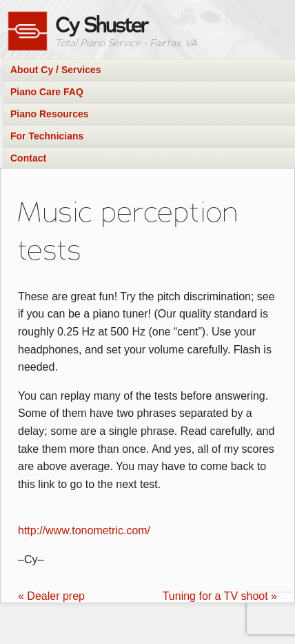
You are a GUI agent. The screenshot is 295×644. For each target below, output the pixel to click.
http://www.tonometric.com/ (84, 530)
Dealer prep (51, 596)
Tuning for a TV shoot (220, 596)
